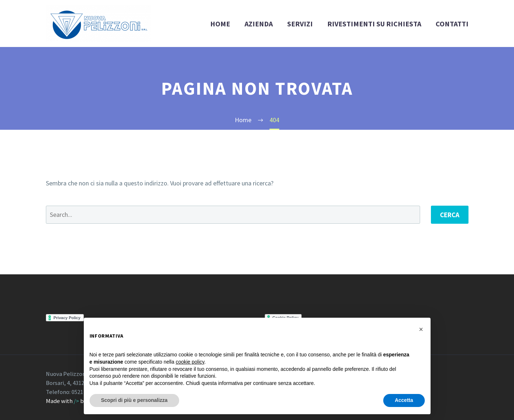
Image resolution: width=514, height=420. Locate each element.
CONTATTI (452, 24)
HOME (220, 24)
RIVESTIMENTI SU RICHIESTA (374, 24)
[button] (421, 329)
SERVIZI (300, 24)
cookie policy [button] (190, 362)
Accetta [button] (404, 400)
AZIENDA (259, 24)
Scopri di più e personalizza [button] (134, 400)
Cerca (450, 215)
